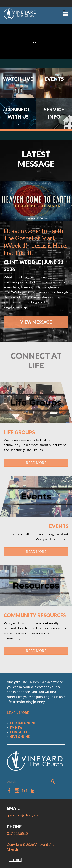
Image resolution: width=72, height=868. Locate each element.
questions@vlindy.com (24, 815)
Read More (36, 463)
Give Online (20, 737)
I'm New (16, 727)
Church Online (23, 723)
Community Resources (35, 615)
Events (59, 526)
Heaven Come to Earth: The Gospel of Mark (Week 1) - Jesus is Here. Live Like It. (36, 242)
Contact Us (20, 732)
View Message (36, 322)
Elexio (15, 860)
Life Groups (19, 432)
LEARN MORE (18, 713)
